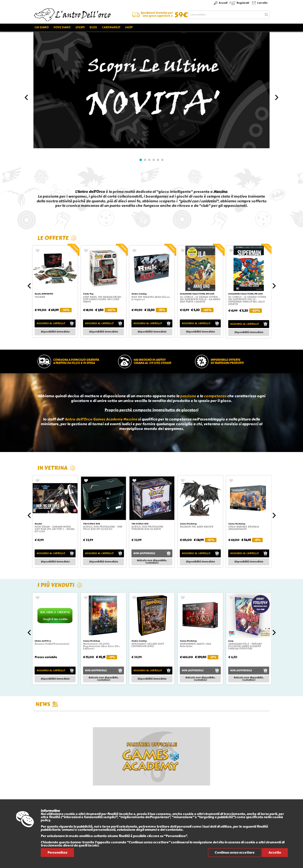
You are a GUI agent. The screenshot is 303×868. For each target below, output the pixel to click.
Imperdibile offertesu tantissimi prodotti (227, 362)
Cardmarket (111, 27)
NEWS (47, 704)
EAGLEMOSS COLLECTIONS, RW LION (197, 294)
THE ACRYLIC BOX (91, 524)
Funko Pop (88, 294)
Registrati (243, 3)
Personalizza (57, 853)
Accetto (275, 853)
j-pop (231, 641)
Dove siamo (62, 27)
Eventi (80, 27)
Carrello (262, 3)
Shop (129, 27)
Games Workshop (188, 524)
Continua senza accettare (235, 853)
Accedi (223, 3)
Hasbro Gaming (139, 294)
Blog (93, 27)
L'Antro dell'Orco (43, 641)
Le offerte (57, 238)
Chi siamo (42, 27)
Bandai (38, 524)
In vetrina (56, 468)
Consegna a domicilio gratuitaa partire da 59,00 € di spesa (76, 362)
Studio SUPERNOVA (44, 294)
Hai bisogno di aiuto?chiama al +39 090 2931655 (152, 362)
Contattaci (152, 563)
